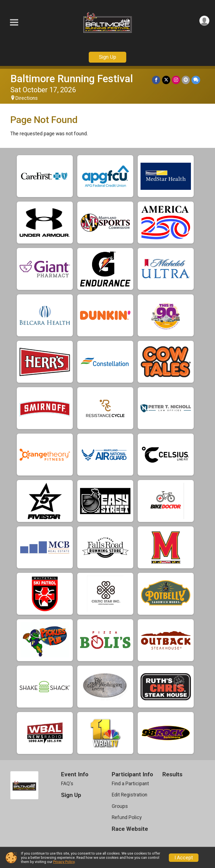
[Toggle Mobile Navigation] (14, 23)
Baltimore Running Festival (72, 79)
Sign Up (107, 57)
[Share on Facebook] (156, 80)
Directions (27, 98)
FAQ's (67, 784)
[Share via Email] (186, 80)
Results (172, 774)
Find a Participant (130, 784)
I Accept (184, 858)
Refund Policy (127, 817)
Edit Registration (129, 795)
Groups (120, 806)
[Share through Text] (196, 80)
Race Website (130, 829)
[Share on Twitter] (166, 80)
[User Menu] (204, 21)
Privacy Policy (64, 862)
